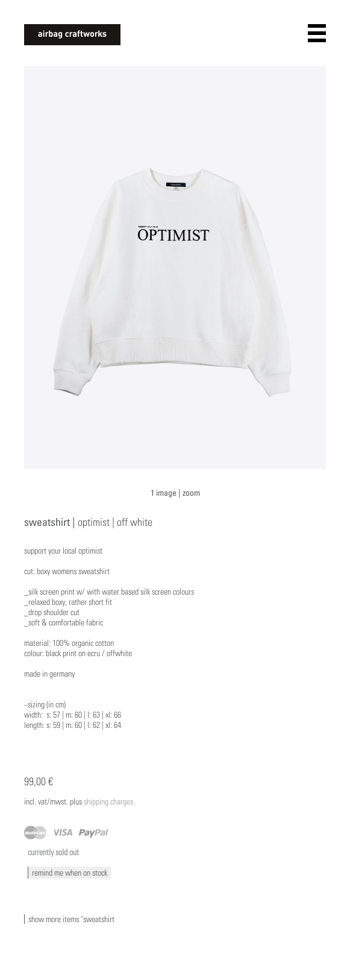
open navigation (317, 33)
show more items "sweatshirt (71, 919)
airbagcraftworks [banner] (72, 35)
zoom (191, 492)
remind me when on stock (70, 873)
